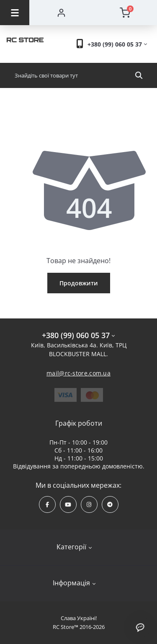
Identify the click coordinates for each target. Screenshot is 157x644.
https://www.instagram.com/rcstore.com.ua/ (89, 505)
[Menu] (15, 13)
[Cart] (125, 13)
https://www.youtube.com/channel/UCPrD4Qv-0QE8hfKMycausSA (68, 505)
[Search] (139, 75)
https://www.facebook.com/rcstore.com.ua (47, 505)
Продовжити (79, 283)
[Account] (61, 13)
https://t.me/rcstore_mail (110, 505)
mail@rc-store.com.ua (78, 373)
